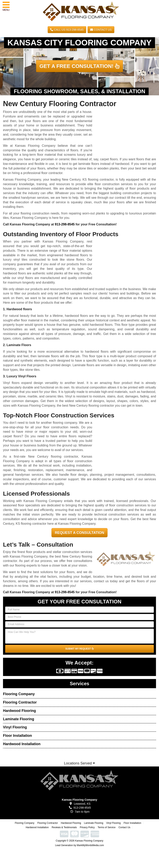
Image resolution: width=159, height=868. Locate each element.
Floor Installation (17, 736)
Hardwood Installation (22, 744)
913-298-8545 (65, 224)
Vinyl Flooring (15, 727)
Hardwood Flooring (19, 711)
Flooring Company (19, 694)
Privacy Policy (87, 827)
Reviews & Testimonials (64, 827)
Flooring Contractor (20, 702)
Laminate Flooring (19, 719)
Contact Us (101, 30)
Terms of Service (107, 827)
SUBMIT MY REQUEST (79, 649)
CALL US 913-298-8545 (67, 30)
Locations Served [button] (79, 763)
